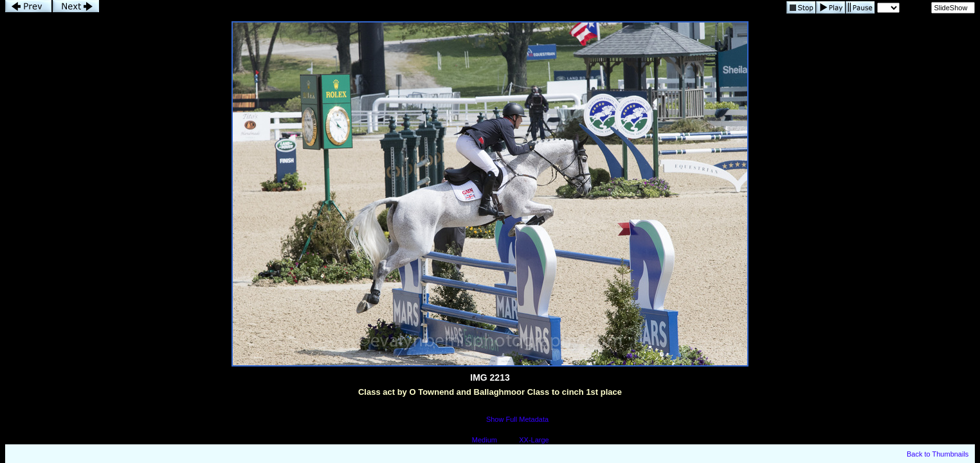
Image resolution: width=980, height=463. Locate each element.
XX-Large (534, 440)
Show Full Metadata (517, 419)
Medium (485, 440)
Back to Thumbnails (938, 454)
